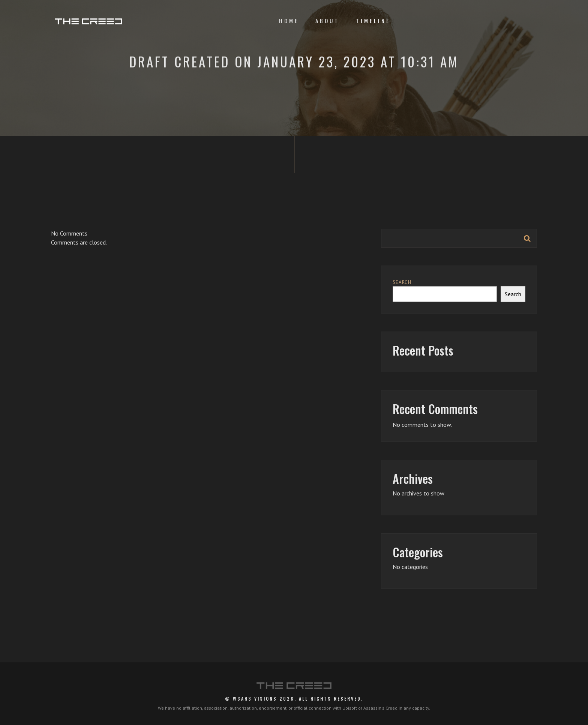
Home (289, 21)
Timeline (373, 21)
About (327, 21)
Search (402, 282)
